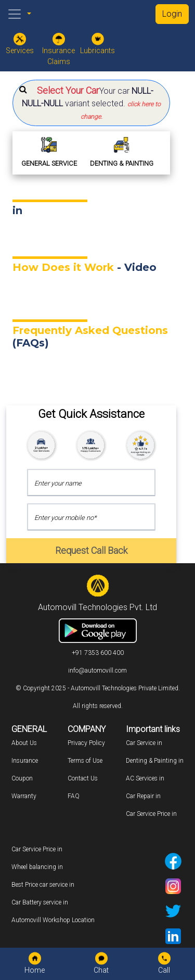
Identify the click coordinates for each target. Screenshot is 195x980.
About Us (24, 743)
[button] (91, 103)
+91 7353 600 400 (98, 653)
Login (172, 14)
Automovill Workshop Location (53, 920)
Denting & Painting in (155, 761)
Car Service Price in (151, 814)
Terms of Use (85, 761)
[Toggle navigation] (15, 14)
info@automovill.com (97, 671)
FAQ (74, 796)
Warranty (24, 796)
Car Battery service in (40, 902)
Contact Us (83, 778)
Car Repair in (143, 796)
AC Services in (145, 778)
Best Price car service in (43, 885)
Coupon (22, 778)
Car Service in (144, 743)
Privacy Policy (86, 743)
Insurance (25, 761)
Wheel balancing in (37, 867)
